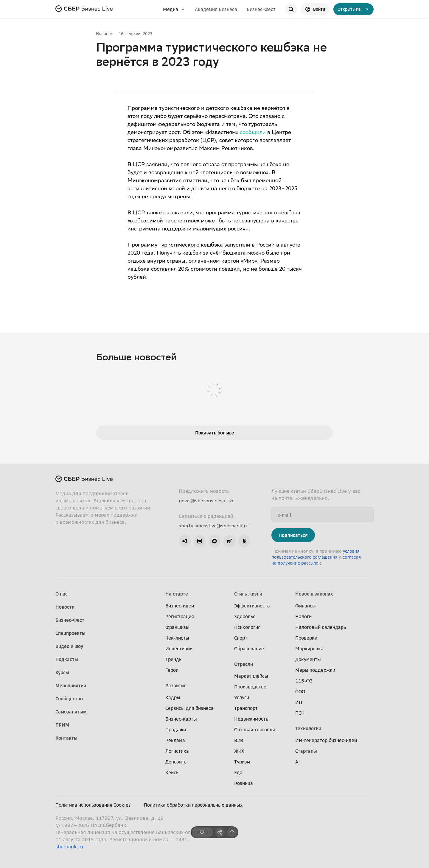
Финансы (306, 606)
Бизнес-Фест (261, 9)
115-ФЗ (304, 681)
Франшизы (177, 627)
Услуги (242, 697)
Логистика (177, 751)
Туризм (242, 762)
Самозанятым (71, 712)
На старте (177, 594)
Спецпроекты (70, 633)
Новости (104, 33)
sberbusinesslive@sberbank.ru (214, 526)
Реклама (175, 740)
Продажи (176, 730)
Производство (250, 687)
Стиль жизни (248, 594)
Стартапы (306, 751)
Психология (247, 627)
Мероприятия (71, 685)
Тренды (174, 659)
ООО (300, 691)
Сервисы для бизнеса (189, 708)
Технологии (308, 728)
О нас (62, 594)
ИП (299, 702)
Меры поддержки (315, 670)
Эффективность (252, 606)
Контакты (66, 738)
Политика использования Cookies (93, 805)
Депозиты (177, 762)
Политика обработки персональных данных (193, 805)
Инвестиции (179, 649)
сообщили (253, 133)
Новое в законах (314, 594)
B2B (239, 740)
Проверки (306, 638)
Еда (238, 772)
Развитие (176, 685)
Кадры (173, 697)
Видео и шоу (69, 646)
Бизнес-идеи (180, 606)
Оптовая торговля (255, 730)
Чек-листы (177, 638)
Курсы (62, 672)
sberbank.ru (69, 847)
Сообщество (69, 699)
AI (297, 762)
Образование (249, 649)
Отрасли (244, 664)
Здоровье (245, 616)
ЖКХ (239, 751)
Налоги (303, 616)
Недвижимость (251, 719)
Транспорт (246, 708)
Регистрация (180, 616)
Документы (308, 659)
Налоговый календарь (321, 627)
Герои (172, 670)
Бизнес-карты (181, 719)
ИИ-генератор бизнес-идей (326, 740)
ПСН (300, 713)
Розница (244, 783)
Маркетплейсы (251, 676)
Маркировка (309, 649)
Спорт (241, 638)
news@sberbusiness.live (207, 501)
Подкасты (67, 659)
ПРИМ (62, 725)
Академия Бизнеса (216, 9)
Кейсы (172, 772)
